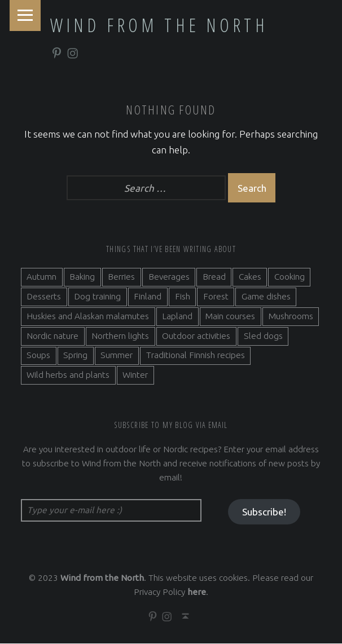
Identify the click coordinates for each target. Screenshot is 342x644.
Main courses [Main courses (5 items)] (230, 316)
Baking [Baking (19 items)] (82, 277)
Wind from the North (159, 25)
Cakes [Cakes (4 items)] (250, 277)
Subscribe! (264, 512)
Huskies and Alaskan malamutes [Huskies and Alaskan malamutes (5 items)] (88, 316)
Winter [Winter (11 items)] (135, 375)
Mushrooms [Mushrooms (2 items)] (291, 316)
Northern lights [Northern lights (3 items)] (120, 336)
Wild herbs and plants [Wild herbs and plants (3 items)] (68, 375)
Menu (25, 16)
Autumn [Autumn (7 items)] (41, 277)
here (197, 592)
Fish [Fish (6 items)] (183, 296)
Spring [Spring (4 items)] (75, 356)
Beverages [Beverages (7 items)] (169, 277)
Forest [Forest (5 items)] (216, 296)
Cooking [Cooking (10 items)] (290, 277)
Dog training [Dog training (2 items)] (97, 296)
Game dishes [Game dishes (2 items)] (266, 296)
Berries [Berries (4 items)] (121, 277)
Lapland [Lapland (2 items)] (177, 316)
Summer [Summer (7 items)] (117, 356)
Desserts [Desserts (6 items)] (44, 296)
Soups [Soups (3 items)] (38, 356)
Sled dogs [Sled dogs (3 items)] (263, 336)
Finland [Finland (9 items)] (148, 296)
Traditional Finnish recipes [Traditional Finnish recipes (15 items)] (196, 356)
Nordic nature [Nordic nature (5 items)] (52, 336)
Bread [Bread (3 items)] (214, 277)
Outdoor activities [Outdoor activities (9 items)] (196, 336)
